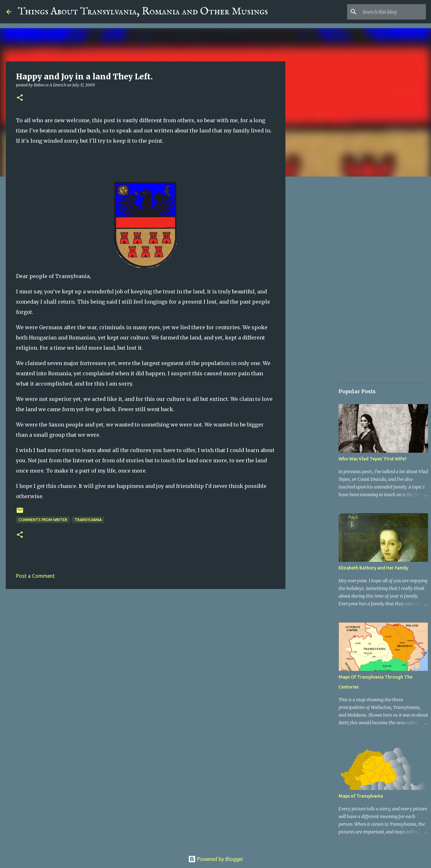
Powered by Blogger (216, 859)
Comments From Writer (43, 520)
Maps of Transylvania (361, 796)
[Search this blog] (392, 12)
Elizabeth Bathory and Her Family (373, 568)
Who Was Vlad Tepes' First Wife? (373, 459)
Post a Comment (35, 576)
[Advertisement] (146, 643)
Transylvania (88, 520)
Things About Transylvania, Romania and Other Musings (143, 12)
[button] (20, 98)
